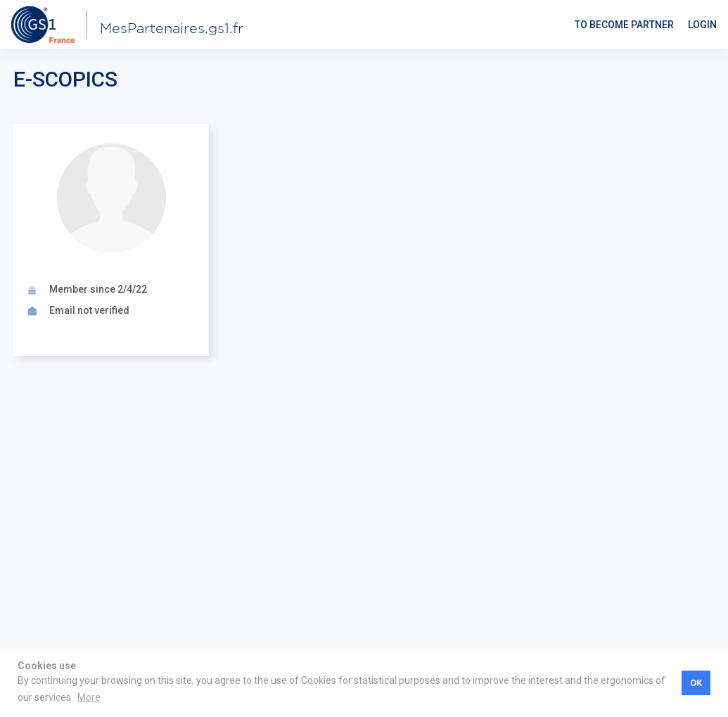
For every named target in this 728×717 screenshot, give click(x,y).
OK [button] (696, 683)
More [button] (89, 697)
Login (702, 25)
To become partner (624, 25)
